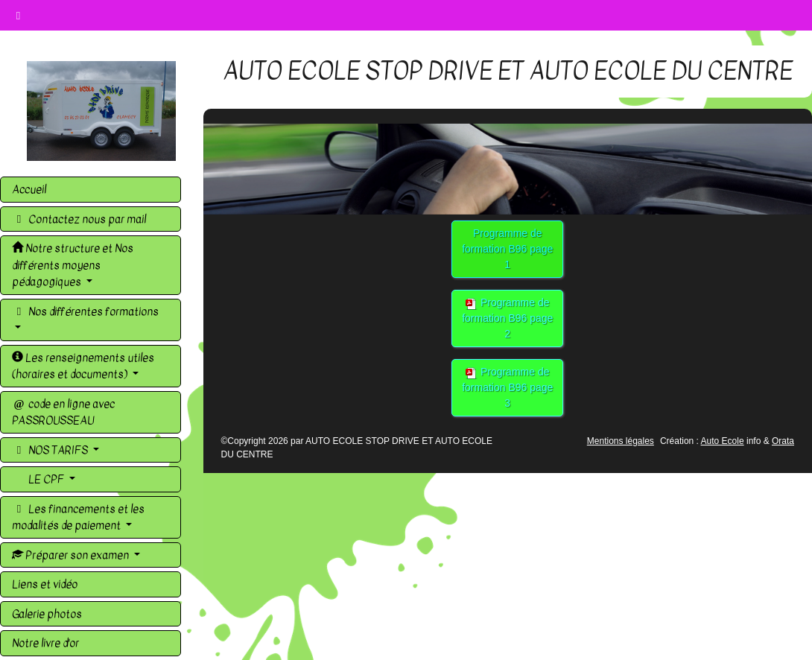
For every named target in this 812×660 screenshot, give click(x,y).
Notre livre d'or (45, 643)
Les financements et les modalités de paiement (78, 517)
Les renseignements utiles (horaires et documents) (83, 366)
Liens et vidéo (45, 584)
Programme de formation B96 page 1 (507, 249)
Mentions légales (621, 441)
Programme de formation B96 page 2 (507, 318)
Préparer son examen (72, 555)
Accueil (29, 189)
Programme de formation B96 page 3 (507, 387)
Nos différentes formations (85, 311)
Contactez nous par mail (79, 219)
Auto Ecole (723, 441)
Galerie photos (47, 614)
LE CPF (46, 479)
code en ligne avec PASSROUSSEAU (63, 412)
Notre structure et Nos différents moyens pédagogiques (73, 265)
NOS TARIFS (51, 450)
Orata (783, 441)
